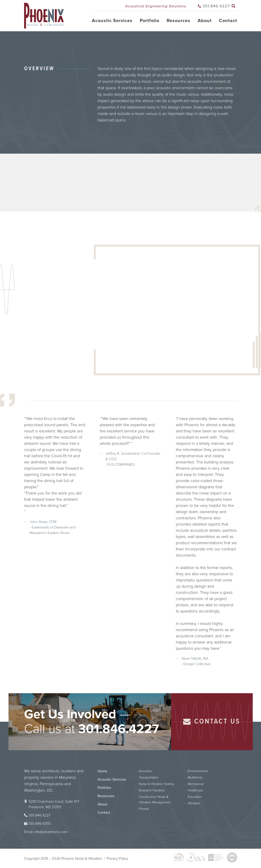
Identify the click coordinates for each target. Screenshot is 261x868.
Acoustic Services (112, 21)
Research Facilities (152, 790)
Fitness (144, 809)
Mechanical (196, 784)
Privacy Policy (117, 859)
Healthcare (195, 790)
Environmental (198, 771)
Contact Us (212, 722)
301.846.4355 (40, 824)
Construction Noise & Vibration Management (155, 800)
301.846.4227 (216, 6)
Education (195, 797)
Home (102, 771)
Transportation (149, 777)
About (205, 21)
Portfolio (150, 21)
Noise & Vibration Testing (156, 784)
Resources (178, 21)
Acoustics (146, 771)
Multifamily (195, 777)
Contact (228, 21)
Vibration (194, 803)
